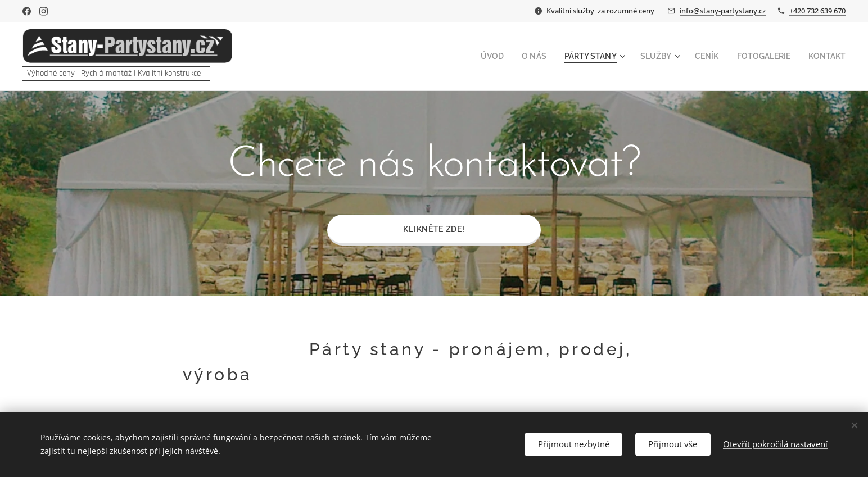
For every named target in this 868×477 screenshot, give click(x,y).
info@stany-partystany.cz (723, 11)
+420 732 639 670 (817, 11)
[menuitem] (514, 57)
